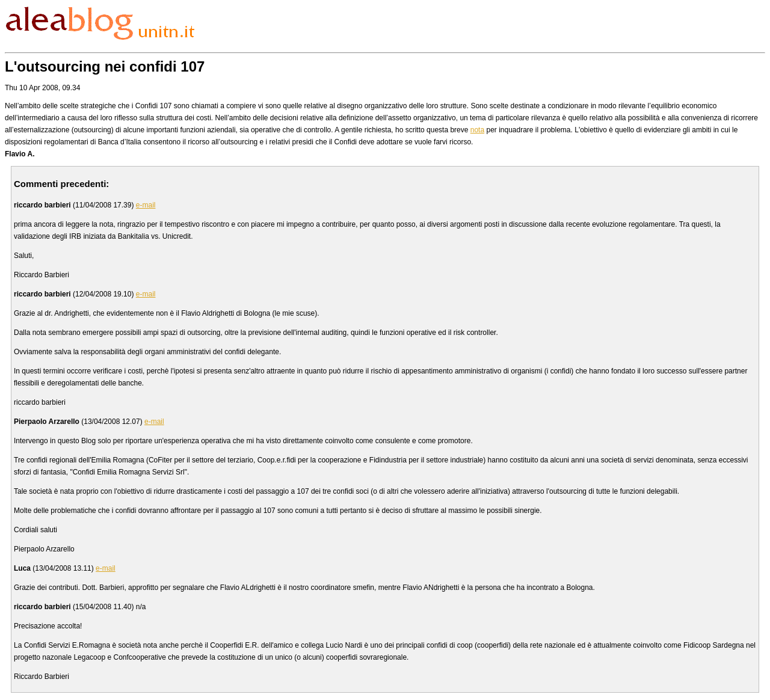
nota (477, 130)
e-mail (146, 205)
